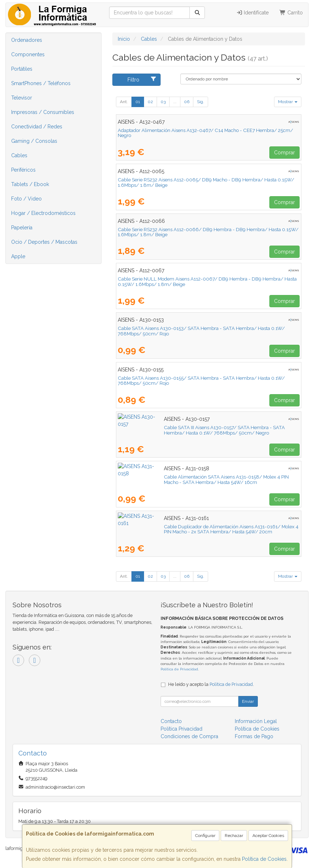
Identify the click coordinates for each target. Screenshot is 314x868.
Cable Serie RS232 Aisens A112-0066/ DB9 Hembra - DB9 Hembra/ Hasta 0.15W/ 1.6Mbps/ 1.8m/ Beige (208, 232)
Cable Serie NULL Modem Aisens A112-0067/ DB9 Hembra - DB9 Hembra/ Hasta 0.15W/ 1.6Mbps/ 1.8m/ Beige (207, 281)
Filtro (142, 79)
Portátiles (22, 69)
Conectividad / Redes (37, 127)
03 (163, 102)
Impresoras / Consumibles (43, 112)
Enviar (248, 701)
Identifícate (253, 13)
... (175, 102)
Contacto (171, 721)
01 (138, 102)
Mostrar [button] (288, 102)
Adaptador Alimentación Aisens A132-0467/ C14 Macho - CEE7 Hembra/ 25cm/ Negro (205, 133)
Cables (19, 155)
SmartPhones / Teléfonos (41, 83)
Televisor (22, 98)
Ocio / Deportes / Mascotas (44, 242)
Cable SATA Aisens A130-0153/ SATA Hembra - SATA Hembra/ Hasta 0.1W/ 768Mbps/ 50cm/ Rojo (201, 331)
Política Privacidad (181, 729)
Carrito (291, 13)
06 (187, 102)
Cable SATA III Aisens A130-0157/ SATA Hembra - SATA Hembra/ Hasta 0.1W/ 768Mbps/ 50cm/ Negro (203, 430)
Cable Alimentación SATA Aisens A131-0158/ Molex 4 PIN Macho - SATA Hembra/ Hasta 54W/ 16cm (207, 479)
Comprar (284, 153)
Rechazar (234, 836)
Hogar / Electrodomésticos (43, 213)
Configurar (205, 836)
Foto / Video (26, 199)
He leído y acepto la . (211, 684)
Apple (18, 256)
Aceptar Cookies (268, 836)
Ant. (124, 102)
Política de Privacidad (179, 669)
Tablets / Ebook (30, 184)
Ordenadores (27, 40)
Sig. (201, 102)
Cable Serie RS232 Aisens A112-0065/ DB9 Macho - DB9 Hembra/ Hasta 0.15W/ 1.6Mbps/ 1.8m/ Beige (206, 182)
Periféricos (23, 170)
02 (150, 102)
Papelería (22, 228)
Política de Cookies (264, 859)
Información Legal (256, 721)
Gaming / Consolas (34, 141)
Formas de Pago (254, 736)
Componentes (28, 54)
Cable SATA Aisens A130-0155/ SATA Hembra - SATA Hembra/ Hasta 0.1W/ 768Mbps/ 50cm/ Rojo (201, 381)
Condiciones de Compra (189, 736)
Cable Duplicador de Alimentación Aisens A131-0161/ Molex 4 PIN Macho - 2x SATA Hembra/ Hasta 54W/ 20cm (208, 529)
